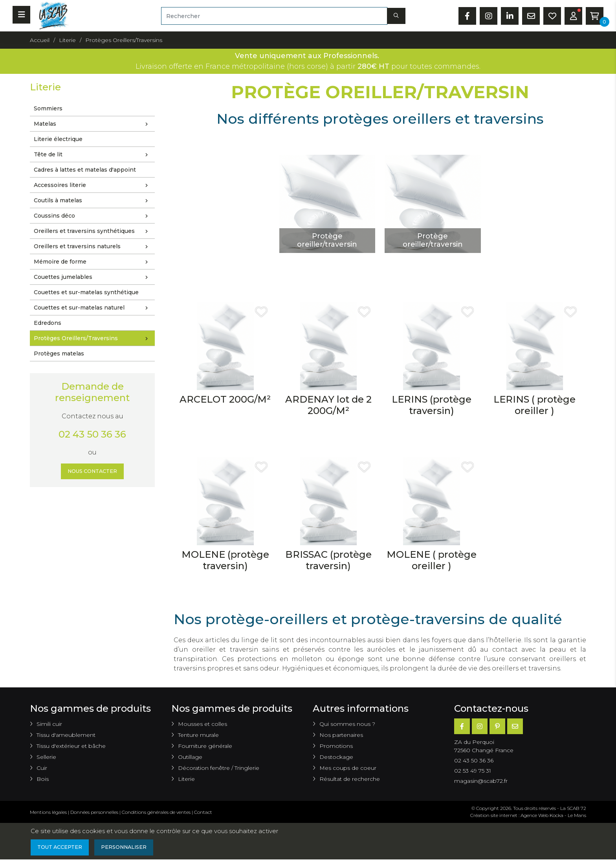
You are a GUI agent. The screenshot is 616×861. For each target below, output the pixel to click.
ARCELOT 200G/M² (225, 399)
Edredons (48, 323)
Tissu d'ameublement (66, 735)
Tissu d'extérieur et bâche (71, 746)
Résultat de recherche (350, 779)
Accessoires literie (93, 185)
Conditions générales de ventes (156, 812)
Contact (203, 812)
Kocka (556, 815)
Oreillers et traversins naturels (93, 247)
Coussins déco (93, 216)
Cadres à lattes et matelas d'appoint (85, 170)
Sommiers (48, 108)
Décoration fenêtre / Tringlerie (219, 768)
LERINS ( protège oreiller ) (534, 405)
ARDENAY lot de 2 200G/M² (328, 405)
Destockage (336, 757)
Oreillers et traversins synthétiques (93, 231)
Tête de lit (93, 155)
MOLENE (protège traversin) (225, 560)
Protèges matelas (59, 354)
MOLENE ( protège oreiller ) (432, 560)
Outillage (190, 757)
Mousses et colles (203, 724)
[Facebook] (462, 726)
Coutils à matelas (93, 201)
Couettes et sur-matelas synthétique (86, 292)
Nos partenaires (341, 735)
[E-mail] (515, 726)
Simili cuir (49, 724)
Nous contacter (93, 472)
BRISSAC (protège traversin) (328, 560)
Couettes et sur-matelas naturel (93, 308)
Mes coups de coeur (348, 768)
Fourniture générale (205, 746)
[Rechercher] (274, 16)
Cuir (42, 768)
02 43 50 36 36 (92, 434)
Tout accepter (62, 848)
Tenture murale (198, 735)
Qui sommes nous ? (347, 724)
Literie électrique (58, 139)
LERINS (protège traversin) (432, 405)
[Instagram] (480, 726)
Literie (186, 779)
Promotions (336, 746)
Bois (43, 779)
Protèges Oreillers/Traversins (93, 339)
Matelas (93, 124)
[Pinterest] (497, 726)
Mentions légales (48, 812)
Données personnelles (94, 812)
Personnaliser (132, 848)
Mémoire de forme (93, 262)
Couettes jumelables (93, 277)
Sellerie (46, 757)
